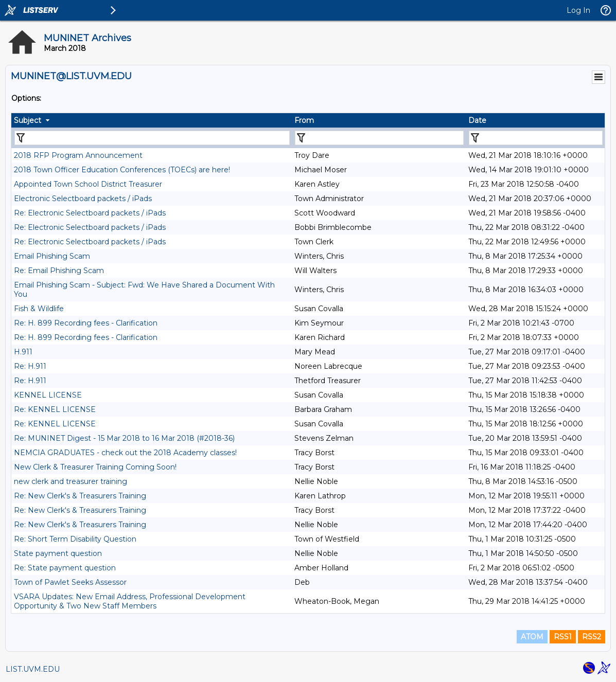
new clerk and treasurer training (71, 481)
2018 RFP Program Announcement (78, 155)
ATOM (532, 637)
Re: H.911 (30, 366)
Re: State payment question (65, 568)
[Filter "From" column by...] (379, 138)
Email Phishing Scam (52, 256)
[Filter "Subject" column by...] (152, 138)
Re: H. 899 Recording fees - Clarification (86, 323)
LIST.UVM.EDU (33, 669)
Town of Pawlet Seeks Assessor (70, 582)
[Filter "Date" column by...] (536, 138)
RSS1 (563, 637)
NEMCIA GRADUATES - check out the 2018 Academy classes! (125, 453)
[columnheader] (152, 120)
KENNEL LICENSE (48, 395)
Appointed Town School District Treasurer (88, 184)
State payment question (58, 553)
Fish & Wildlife (39, 309)
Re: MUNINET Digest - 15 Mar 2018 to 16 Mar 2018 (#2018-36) (124, 438)
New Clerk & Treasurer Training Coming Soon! (95, 467)
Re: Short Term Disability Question (75, 539)
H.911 (23, 352)
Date (477, 120)
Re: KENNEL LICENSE (55, 409)
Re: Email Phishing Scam (59, 271)
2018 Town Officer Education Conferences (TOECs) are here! (122, 170)
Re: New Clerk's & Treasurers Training (80, 496)
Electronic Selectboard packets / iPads (83, 199)
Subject (28, 120)
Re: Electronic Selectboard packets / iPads (90, 213)
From (304, 120)
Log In (578, 10)
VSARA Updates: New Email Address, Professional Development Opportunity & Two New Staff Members (130, 601)
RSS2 (592, 637)
